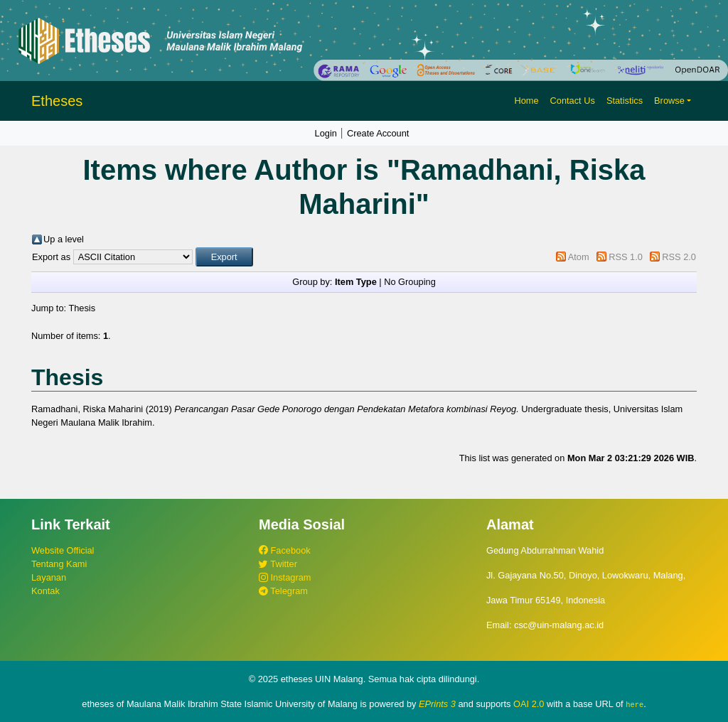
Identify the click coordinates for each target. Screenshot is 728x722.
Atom (579, 257)
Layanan (49, 577)
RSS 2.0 (679, 257)
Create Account (378, 133)
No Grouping (410, 282)
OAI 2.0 (529, 704)
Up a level (64, 239)
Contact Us (573, 101)
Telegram (283, 591)
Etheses (57, 101)
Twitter (278, 564)
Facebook (285, 550)
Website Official (63, 550)
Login (326, 133)
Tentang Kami (59, 564)
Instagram (285, 577)
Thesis (82, 308)
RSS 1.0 (626, 257)
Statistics (625, 101)
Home (526, 101)
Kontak (45, 591)
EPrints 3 (437, 704)
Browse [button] (669, 101)
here (635, 704)
